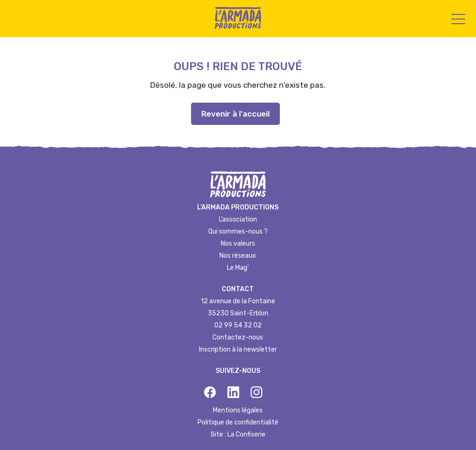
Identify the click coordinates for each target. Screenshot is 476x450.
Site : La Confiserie (238, 434)
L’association (238, 219)
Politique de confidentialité (238, 422)
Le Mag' (238, 268)
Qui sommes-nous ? (238, 232)
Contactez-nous (238, 337)
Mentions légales (238, 410)
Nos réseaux (238, 256)
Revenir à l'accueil (235, 114)
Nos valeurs (238, 244)
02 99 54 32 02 (238, 325)
